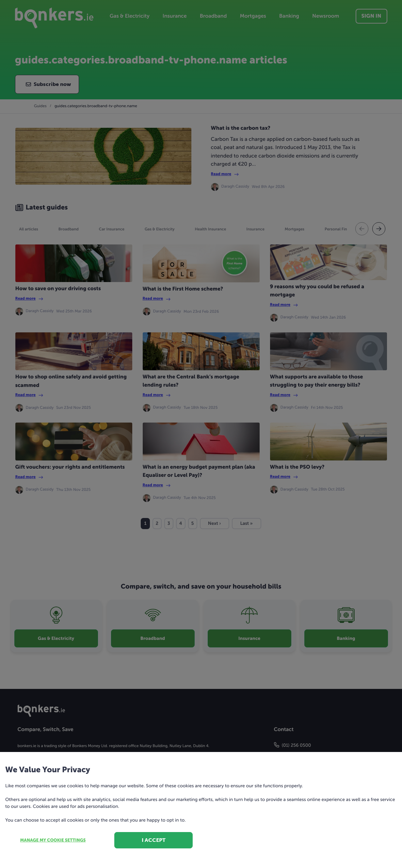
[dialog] (201, 434)
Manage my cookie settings (53, 840)
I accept (154, 840)
